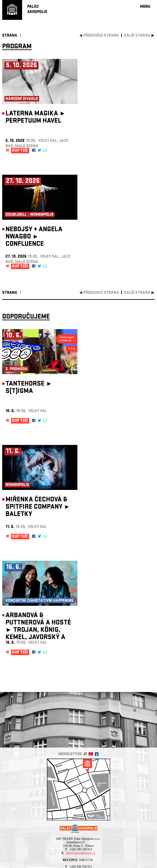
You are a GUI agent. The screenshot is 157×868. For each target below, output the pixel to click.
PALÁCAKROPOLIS (37, 10)
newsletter (70, 755)
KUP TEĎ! (20, 151)
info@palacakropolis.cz (81, 853)
